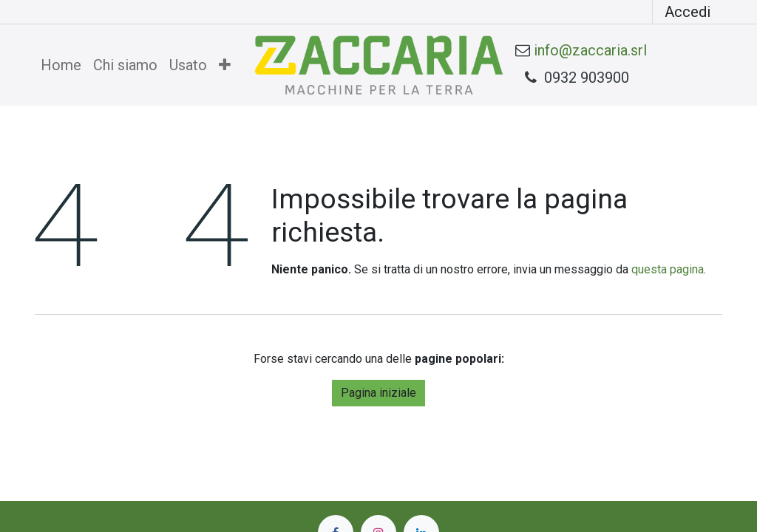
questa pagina (668, 269)
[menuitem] (61, 65)
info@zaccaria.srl (590, 50)
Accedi (688, 12)
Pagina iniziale (378, 393)
